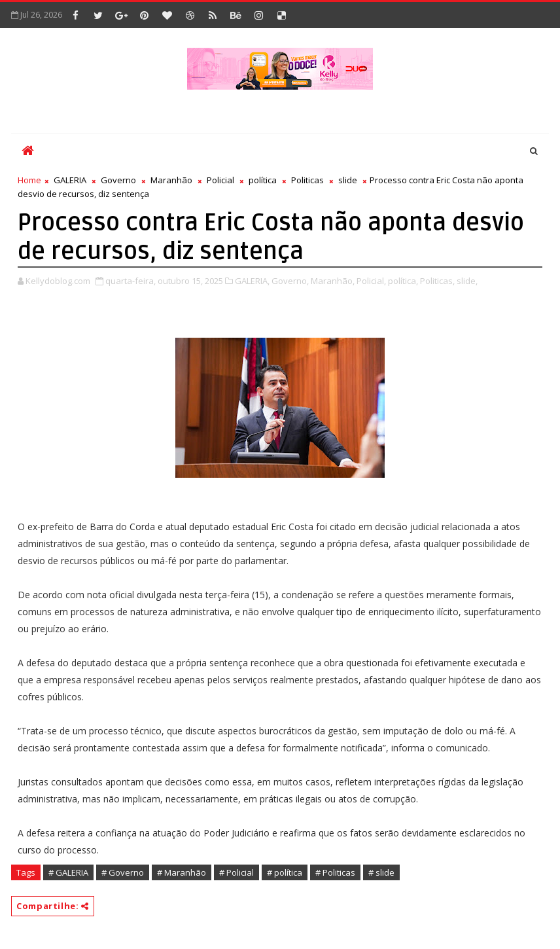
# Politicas (335, 872)
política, (403, 281)
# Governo (123, 872)
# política (285, 872)
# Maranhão (182, 872)
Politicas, (437, 281)
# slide (381, 872)
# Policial (236, 872)
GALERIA (70, 180)
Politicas (307, 180)
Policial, (371, 281)
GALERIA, (252, 281)
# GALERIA (68, 872)
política (263, 180)
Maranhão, (333, 281)
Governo (118, 180)
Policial (220, 180)
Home (29, 180)
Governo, (290, 281)
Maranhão (171, 180)
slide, (467, 281)
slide (348, 180)
